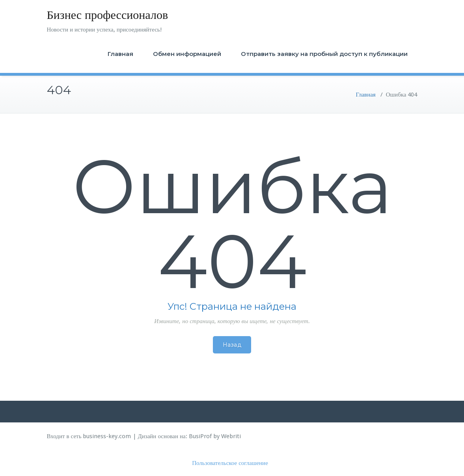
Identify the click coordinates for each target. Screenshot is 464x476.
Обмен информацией (187, 54)
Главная (120, 54)
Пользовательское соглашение (230, 463)
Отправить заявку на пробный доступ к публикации (324, 54)
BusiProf (200, 436)
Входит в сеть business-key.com (89, 436)
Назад (232, 345)
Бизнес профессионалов (108, 15)
